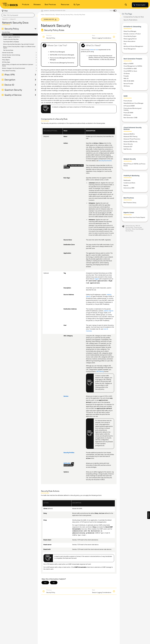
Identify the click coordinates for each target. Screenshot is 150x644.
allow (88, 458)
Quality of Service (13, 95)
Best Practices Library (130, 203)
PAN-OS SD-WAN (129, 81)
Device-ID (9, 85)
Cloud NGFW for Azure (130, 71)
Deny (101, 143)
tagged (97, 279)
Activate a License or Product (132, 34)
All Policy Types (6, 62)
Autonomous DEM (129, 188)
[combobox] (18, 15)
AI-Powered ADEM (129, 106)
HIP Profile (67, 463)
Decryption (10, 80)
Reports (126, 185)
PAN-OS (126, 79)
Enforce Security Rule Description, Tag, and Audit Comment (19, 44)
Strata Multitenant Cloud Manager (133, 103)
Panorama (128, 229)
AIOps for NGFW (128, 64)
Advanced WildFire (129, 134)
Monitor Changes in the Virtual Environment (14, 68)
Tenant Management (130, 49)
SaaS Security (127, 149)
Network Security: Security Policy (64, 15)
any (111, 398)
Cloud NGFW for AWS (130, 69)
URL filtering (100, 371)
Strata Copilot (139, 5)
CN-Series (127, 74)
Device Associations (129, 41)
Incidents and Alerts (129, 183)
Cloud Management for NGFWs (133, 66)
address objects (109, 311)
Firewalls (126, 76)
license (92, 50)
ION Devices (127, 115)
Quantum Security (13, 90)
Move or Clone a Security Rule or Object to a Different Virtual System (19, 47)
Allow (96, 143)
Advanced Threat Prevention (132, 139)
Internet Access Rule (8, 53)
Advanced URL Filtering (130, 137)
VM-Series (127, 86)
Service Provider (128, 84)
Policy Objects (6, 60)
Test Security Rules (8, 50)
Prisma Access (128, 101)
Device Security (128, 144)
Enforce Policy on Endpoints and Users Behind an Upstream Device (18, 65)
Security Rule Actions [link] (105, 161)
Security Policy (12, 29)
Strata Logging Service (130, 39)
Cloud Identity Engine (130, 36)
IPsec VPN (10, 75)
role (97, 50)
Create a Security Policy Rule (11, 39)
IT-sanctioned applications (97, 281)
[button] (149, 515)
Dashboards (127, 180)
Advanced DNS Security (130, 142)
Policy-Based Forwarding (9, 71)
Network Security (50, 15)
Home (43, 15)
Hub (125, 44)
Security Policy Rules (8, 35)
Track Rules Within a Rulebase (11, 42)
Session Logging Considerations (11, 37)
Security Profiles (6, 57)
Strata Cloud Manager (130, 31)
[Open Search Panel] (126, 5)
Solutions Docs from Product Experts (134, 217)
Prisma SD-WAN (128, 113)
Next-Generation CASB (130, 118)
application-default (104, 409)
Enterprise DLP (128, 147)
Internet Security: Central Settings (11, 55)
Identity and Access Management (133, 46)
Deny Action (100, 513)
